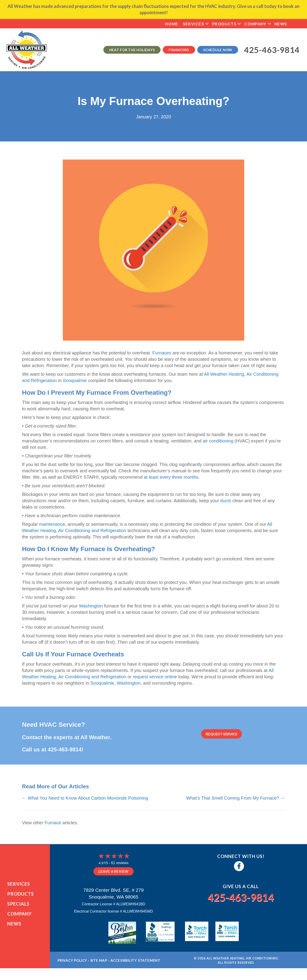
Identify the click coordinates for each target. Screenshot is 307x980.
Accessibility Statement (135, 966)
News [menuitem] (281, 24)
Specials (18, 906)
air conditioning (218, 441)
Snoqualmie (75, 380)
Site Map (99, 966)
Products (21, 896)
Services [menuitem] (194, 24)
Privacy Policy (72, 966)
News (14, 926)
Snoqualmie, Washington (115, 683)
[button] (207, 24)
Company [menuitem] (255, 24)
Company (19, 916)
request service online (155, 677)
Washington (91, 606)
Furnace (53, 823)
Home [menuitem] (172, 24)
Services (19, 886)
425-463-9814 (65, 749)
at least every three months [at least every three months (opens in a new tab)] (171, 477)
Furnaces (162, 353)
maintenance (52, 524)
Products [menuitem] (224, 24)
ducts (226, 501)
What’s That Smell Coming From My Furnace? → (236, 798)
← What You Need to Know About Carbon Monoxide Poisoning (85, 798)
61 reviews (120, 863)
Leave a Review (113, 871)
